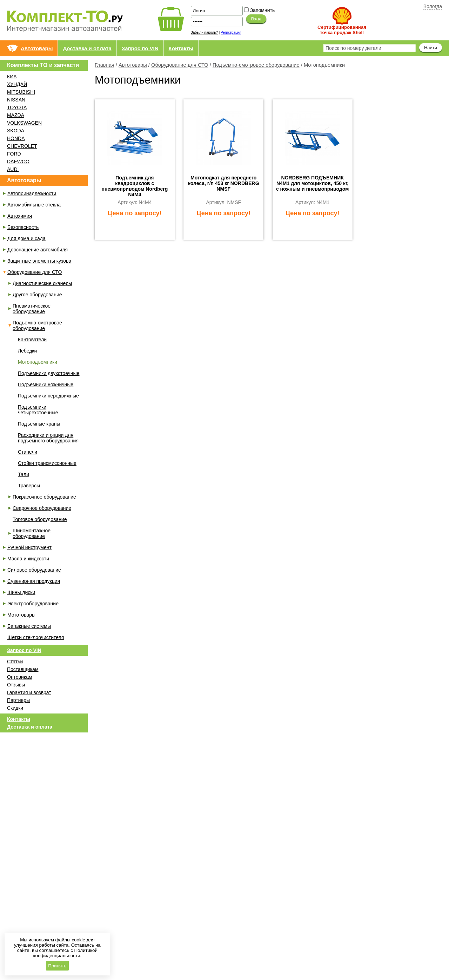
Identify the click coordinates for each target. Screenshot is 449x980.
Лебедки (27, 351)
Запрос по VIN (140, 48)
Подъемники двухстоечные (49, 373)
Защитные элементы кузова (39, 261)
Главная (105, 65)
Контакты (181, 48)
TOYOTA (17, 107)
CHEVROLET (22, 146)
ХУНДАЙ (17, 84)
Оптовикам (20, 677)
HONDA (16, 138)
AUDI (13, 169)
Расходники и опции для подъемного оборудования (48, 438)
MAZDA (16, 115)
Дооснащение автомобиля (38, 250)
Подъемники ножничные (46, 384)
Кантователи (32, 340)
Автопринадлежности (32, 193)
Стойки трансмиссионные (47, 463)
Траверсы (29, 486)
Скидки (15, 708)
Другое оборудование (37, 295)
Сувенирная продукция (34, 581)
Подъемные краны (39, 424)
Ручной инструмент (29, 547)
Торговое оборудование (40, 519)
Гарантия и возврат (29, 692)
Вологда (433, 6)
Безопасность (23, 227)
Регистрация (231, 32)
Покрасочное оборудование (44, 497)
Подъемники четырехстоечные (38, 410)
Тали (24, 474)
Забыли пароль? (204, 32)
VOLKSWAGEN (24, 123)
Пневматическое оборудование (32, 309)
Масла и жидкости (28, 559)
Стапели (28, 452)
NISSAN (16, 100)
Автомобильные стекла (34, 205)
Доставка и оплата (87, 48)
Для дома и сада (26, 238)
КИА (12, 77)
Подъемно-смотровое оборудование (256, 65)
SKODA (16, 131)
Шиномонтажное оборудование (32, 533)
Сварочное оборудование (42, 508)
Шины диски (21, 592)
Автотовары (37, 48)
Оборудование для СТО (180, 65)
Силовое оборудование (34, 570)
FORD (14, 154)
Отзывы (16, 685)
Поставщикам (23, 669)
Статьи (15, 662)
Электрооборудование (33, 604)
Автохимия (20, 216)
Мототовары (21, 615)
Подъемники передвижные (48, 396)
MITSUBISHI (21, 92)
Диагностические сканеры (42, 283)
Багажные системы (29, 626)
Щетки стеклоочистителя (36, 637)
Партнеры (18, 700)
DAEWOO (18, 162)
